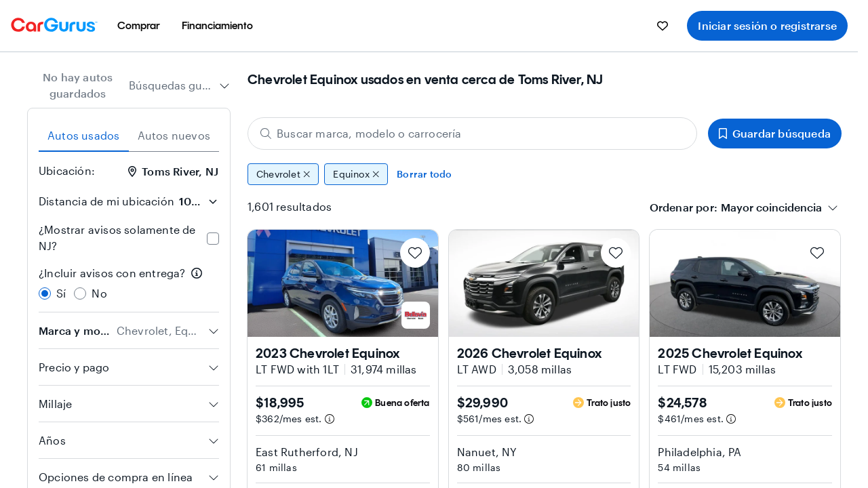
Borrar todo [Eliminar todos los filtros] (424, 174)
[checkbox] (213, 239)
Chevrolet (283, 174)
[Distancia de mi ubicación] (198, 201)
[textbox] (771, 207)
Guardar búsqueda (775, 133)
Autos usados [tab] (83, 135)
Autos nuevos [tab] (174, 135)
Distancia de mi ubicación (106, 201)
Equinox (356, 174)
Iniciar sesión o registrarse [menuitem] (767, 25)
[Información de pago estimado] (330, 419)
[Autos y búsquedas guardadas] (663, 26)
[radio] (45, 293)
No (99, 293)
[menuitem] (139, 26)
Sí (61, 293)
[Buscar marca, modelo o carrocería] (472, 134)
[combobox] (179, 85)
